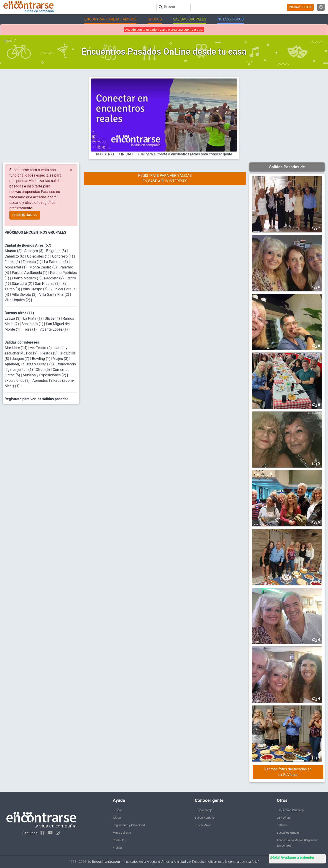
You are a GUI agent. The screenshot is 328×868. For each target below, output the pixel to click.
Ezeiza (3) (13, 318)
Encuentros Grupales (290, 810)
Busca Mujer (203, 825)
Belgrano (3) (57, 251)
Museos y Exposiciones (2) (45, 375)
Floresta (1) (33, 262)
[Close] (71, 170)
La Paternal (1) (56, 262)
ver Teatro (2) (41, 348)
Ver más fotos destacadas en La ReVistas (288, 772)
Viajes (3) (61, 359)
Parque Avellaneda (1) (30, 273)
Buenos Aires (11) (19, 313)
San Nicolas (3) (48, 284)
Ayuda (117, 818)
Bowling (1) (42, 359)
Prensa (117, 848)
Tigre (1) (30, 329)
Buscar (117, 810)
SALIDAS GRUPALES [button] (190, 19)
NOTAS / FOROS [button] (231, 19)
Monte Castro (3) (44, 267)
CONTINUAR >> (25, 215)
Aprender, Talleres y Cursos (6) (30, 364)
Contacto (119, 840)
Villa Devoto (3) (25, 295)
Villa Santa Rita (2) (55, 295)
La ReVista (284, 818)
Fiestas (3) (49, 353)
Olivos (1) (53, 318)
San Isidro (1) (33, 324)
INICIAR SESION (300, 7)
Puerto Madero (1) (27, 278)
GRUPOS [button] (155, 19)
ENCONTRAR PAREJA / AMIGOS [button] (110, 19)
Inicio (8, 41)
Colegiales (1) (39, 256)
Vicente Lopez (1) (54, 329)
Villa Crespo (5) (36, 289)
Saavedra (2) (23, 284)
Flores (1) (13, 262)
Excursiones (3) (18, 381)
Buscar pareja (204, 810)
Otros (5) (43, 370)
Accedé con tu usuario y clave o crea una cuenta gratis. (164, 30)
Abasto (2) (14, 251)
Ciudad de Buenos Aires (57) (28, 245)
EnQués (282, 825)
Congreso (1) (63, 256)
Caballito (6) (15, 256)
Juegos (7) (21, 359)
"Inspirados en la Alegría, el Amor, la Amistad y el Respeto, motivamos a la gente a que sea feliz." (191, 862)
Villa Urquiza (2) (18, 300)
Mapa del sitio (122, 833)
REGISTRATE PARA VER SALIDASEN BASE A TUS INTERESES (165, 178)
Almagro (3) (34, 251)
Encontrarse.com (106, 862)
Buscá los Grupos (288, 833)
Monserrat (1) (16, 267)
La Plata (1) (33, 318)
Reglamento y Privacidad (129, 825)
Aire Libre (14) (16, 348)
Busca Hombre (204, 818)
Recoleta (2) (54, 278)
